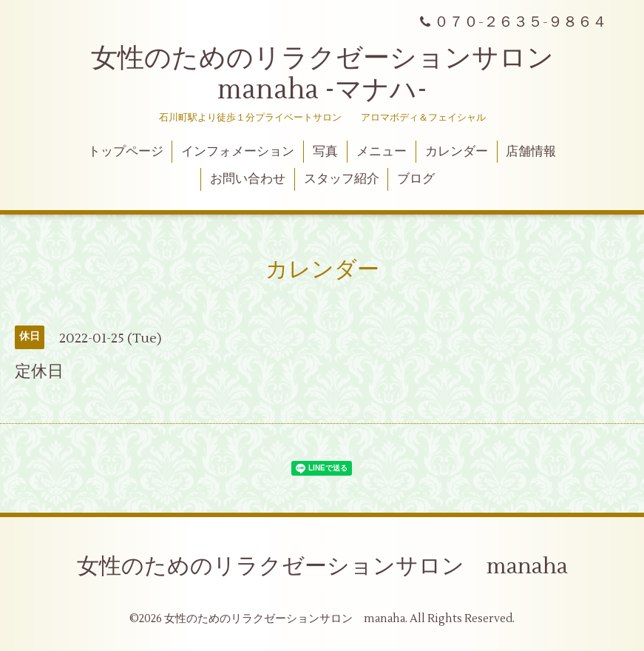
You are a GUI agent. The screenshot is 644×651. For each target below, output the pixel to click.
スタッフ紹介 (342, 179)
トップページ (126, 152)
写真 (325, 152)
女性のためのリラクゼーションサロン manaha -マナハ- (336, 74)
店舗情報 (531, 152)
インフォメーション (238, 152)
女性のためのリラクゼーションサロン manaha (322, 566)
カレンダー (457, 152)
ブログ (416, 179)
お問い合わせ (248, 179)
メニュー (382, 152)
